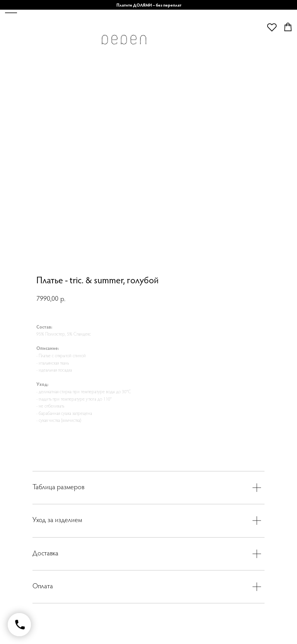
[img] (124, 42)
